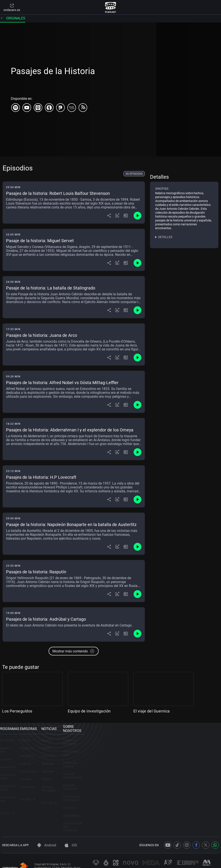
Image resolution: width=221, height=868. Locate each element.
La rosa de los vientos (17, 785)
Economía (122, 762)
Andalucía (65, 762)
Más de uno (10, 746)
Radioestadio (11, 769)
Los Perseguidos (17, 711)
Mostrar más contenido (74, 651)
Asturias (64, 785)
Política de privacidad (185, 746)
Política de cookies (183, 762)
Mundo (120, 754)
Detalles (165, 237)
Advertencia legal (183, 754)
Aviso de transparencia (186, 769)
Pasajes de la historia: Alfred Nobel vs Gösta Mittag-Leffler (62, 383)
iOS (71, 829)
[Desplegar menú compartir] (109, 216)
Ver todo (10, 805)
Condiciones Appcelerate (188, 785)
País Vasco (66, 793)
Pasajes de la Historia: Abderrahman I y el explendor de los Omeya (70, 430)
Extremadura (67, 777)
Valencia (64, 769)
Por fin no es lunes (14, 793)
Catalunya (65, 754)
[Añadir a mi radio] (117, 216)
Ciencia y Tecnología (128, 793)
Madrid (63, 746)
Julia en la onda (13, 754)
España (120, 746)
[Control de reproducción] (137, 216)
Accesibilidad (180, 801)
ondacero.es (12, 7)
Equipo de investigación (89, 711)
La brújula (9, 762)
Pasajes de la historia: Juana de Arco (42, 335)
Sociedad (121, 769)
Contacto (177, 793)
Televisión (121, 777)
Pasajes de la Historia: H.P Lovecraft (41, 477)
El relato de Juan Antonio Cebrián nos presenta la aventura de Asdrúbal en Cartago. (69, 625)
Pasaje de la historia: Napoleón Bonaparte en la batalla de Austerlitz (71, 525)
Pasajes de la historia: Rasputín (36, 572)
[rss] (83, 108)
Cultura (120, 785)
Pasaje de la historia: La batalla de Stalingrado (51, 288)
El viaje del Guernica (152, 711)
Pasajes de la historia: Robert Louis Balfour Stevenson (58, 193)
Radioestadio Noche (16, 777)
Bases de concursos (185, 777)
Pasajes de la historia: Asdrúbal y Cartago (46, 619)
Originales (13, 18)
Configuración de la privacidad (191, 808)
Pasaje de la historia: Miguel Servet (40, 241)
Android (47, 829)
